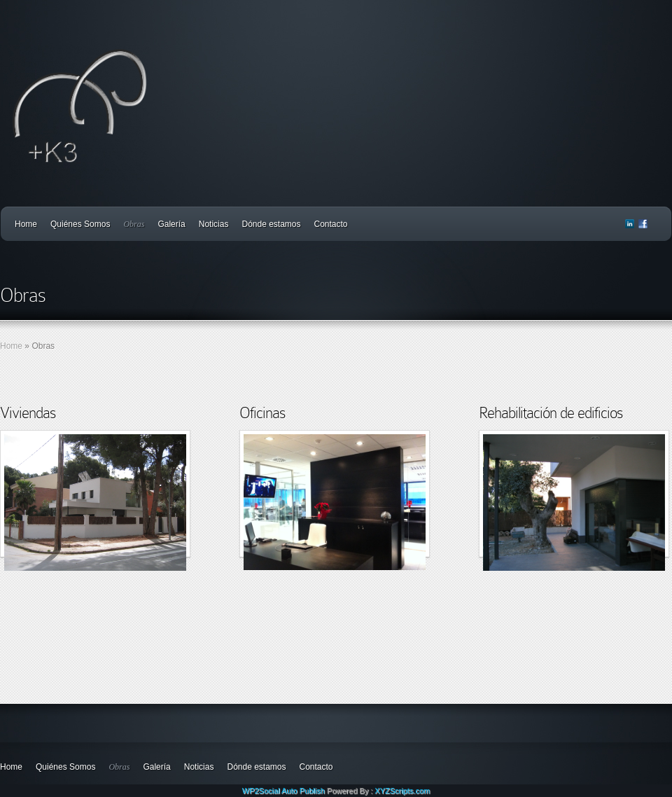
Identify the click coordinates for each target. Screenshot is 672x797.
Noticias (214, 224)
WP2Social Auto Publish (283, 791)
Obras (134, 224)
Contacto (331, 224)
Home (26, 224)
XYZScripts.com (402, 791)
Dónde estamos (271, 224)
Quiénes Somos (80, 224)
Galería (171, 224)
